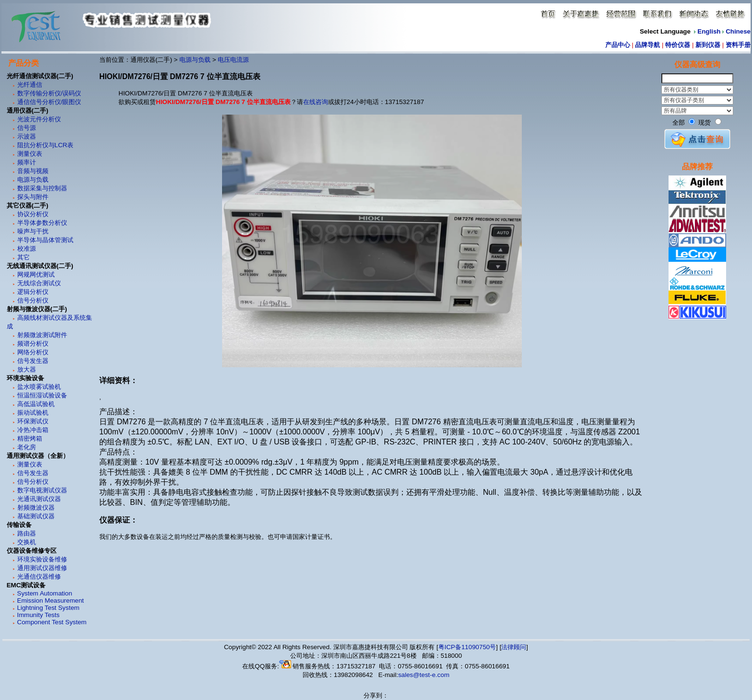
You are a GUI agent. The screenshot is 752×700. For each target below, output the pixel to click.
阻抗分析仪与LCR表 (46, 145)
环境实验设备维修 (42, 559)
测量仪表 (30, 154)
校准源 (27, 249)
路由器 (27, 533)
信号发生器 (33, 361)
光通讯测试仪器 (39, 499)
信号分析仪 (33, 300)
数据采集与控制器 (42, 188)
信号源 (27, 128)
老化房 (27, 447)
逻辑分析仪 (33, 292)
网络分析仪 (33, 352)
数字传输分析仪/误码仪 (49, 93)
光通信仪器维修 (39, 577)
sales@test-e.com (424, 675)
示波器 (27, 136)
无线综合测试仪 (39, 283)
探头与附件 (33, 197)
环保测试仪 (33, 421)
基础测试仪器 (36, 516)
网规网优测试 (36, 274)
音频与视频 (33, 171)
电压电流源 (233, 60)
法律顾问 (514, 647)
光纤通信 (30, 85)
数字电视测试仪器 (42, 490)
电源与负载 (33, 180)
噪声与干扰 (33, 231)
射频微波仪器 (36, 507)
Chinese (738, 31)
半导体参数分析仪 (42, 223)
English (709, 31)
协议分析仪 (33, 214)
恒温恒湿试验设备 (42, 395)
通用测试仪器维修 (42, 568)
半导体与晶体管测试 (45, 240)
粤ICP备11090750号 (467, 647)
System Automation (45, 593)
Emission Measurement (51, 601)
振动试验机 (33, 413)
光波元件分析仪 (39, 119)
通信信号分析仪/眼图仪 (49, 102)
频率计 (27, 162)
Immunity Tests (39, 615)
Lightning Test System (48, 608)
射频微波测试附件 (42, 335)
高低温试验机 (36, 404)
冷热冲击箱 (33, 430)
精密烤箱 (30, 438)
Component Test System (52, 622)
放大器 (27, 369)
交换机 (27, 542)
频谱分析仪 (33, 344)
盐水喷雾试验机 (39, 387)
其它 (23, 257)
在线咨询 (316, 102)
